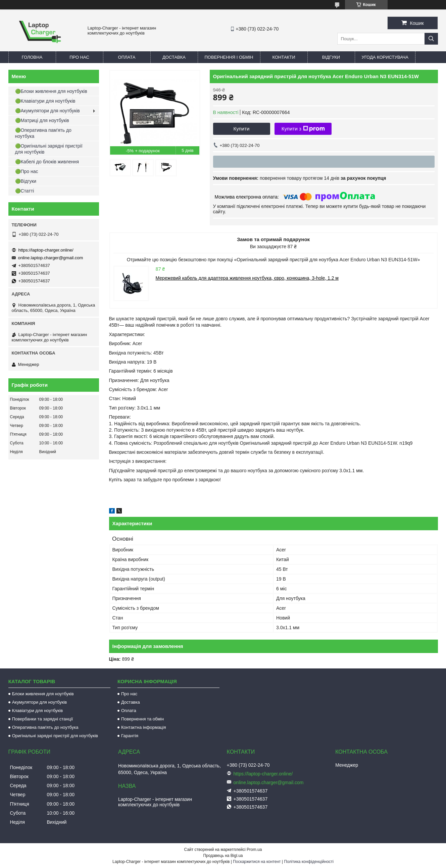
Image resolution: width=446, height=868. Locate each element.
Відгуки (331, 57)
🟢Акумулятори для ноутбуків (47, 111)
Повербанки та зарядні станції (43, 719)
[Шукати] (431, 39)
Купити (242, 129)
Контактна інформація (144, 727)
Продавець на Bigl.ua (223, 856)
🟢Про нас (27, 171)
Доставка (174, 57)
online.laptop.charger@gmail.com (51, 258)
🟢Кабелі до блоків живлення (47, 162)
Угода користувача (385, 57)
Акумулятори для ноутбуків (40, 702)
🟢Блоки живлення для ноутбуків (51, 91)
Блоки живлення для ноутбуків (43, 694)
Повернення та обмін (142, 719)
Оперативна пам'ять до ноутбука (45, 727)
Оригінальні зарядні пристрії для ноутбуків (55, 736)
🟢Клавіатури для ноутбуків (45, 101)
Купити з (303, 129)
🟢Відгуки (26, 181)
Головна (32, 57)
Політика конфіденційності (309, 862)
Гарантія (130, 736)
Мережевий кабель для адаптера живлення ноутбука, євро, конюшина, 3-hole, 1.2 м (247, 278)
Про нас (79, 57)
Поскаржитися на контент (257, 862)
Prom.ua (254, 850)
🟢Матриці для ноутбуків (42, 120)
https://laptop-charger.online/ (46, 250)
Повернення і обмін (229, 57)
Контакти (284, 57)
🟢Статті (25, 191)
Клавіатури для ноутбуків (37, 711)
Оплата (127, 57)
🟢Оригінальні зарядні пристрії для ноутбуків (49, 149)
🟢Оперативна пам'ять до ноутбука (43, 133)
